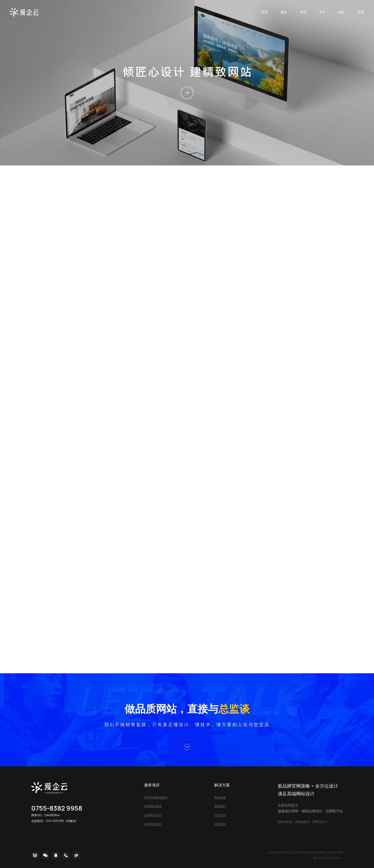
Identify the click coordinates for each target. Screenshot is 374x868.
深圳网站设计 (153, 815)
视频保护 (220, 806)
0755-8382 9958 (57, 808)
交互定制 (220, 815)
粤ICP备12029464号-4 (328, 858)
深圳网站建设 (153, 806)
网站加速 (220, 797)
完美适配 (220, 824)
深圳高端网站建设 (156, 797)
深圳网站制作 (153, 824)
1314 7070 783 (55, 821)
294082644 (52, 815)
